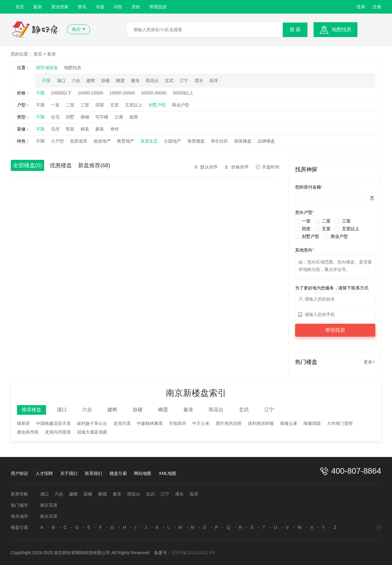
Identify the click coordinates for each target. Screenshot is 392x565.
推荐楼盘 (31, 410)
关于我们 (69, 473)
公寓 (119, 117)
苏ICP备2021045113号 (193, 553)
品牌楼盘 (266, 141)
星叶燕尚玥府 (229, 423)
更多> (369, 362)
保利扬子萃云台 (92, 423)
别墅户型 (157, 105)
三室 (85, 105)
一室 (55, 105)
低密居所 (79, 141)
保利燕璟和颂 (261, 423)
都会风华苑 (28, 432)
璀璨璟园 (312, 423)
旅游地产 (102, 141)
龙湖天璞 (122, 423)
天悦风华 (177, 423)
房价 (136, 7)
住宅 (55, 117)
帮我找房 (158, 7)
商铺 (85, 117)
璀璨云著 (289, 423)
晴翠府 (23, 423)
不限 (46, 81)
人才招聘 (44, 473)
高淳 (214, 81)
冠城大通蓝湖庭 (92, 432)
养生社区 (219, 141)
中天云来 (201, 423)
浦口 (61, 81)
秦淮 (135, 81)
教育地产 (126, 141)
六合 (76, 81)
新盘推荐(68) (94, 165)
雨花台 (152, 81)
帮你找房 (335, 330)
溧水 (199, 81)
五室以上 (134, 105)
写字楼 (102, 117)
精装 (85, 129)
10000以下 (61, 93)
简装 (70, 129)
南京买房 (49, 505)
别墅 (70, 117)
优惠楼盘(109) (61, 167)
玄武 (169, 81)
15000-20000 (122, 93)
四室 (100, 105)
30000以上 (183, 93)
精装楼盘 (243, 141)
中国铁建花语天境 (53, 423)
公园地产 (173, 141)
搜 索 (295, 29)
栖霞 (120, 81)
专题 (100, 7)
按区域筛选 (47, 68)
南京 (76, 29)
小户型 (57, 141)
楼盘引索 (118, 473)
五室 (115, 105)
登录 (361, 7)
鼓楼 (106, 81)
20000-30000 (154, 93)
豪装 (100, 129)
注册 (377, 7)
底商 (134, 117)
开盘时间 (271, 167)
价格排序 (240, 167)
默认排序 (209, 167)
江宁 (184, 81)
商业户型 (181, 105)
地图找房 (341, 29)
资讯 (82, 7)
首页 (20, 7)
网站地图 (143, 473)
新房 (38, 7)
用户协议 (19, 473)
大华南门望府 (340, 423)
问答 (118, 7)
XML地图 (167, 473)
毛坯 (55, 129)
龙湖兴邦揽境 (58, 432)
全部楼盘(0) (27, 165)
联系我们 (94, 473)
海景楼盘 (196, 141)
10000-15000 (91, 93)
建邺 (91, 81)
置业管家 (60, 7)
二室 (70, 105)
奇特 (115, 129)
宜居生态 (149, 141)
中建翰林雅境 (150, 423)
